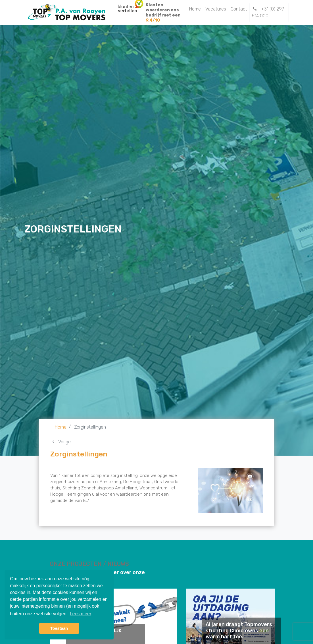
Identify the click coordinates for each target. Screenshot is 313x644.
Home (195, 9)
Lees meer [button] (81, 614)
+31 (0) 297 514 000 (268, 12)
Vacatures (216, 9)
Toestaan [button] (59, 628)
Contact (239, 9)
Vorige (61, 442)
